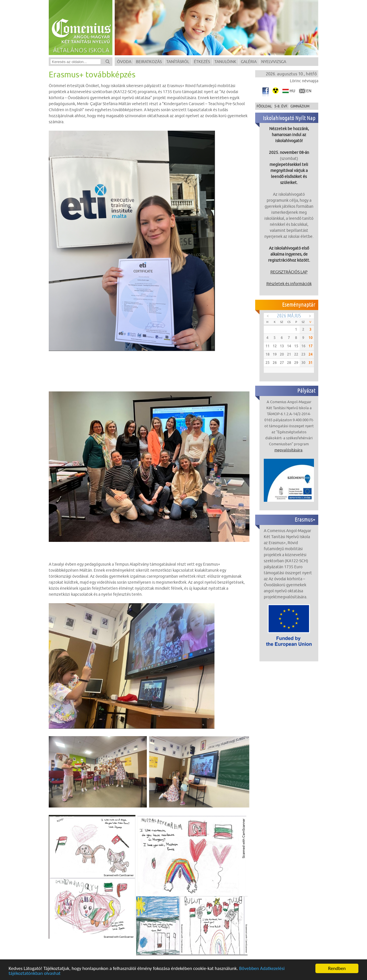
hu (292, 91)
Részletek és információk (289, 284)
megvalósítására (288, 450)
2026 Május (289, 316)
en (309, 91)
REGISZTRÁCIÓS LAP (289, 272)
